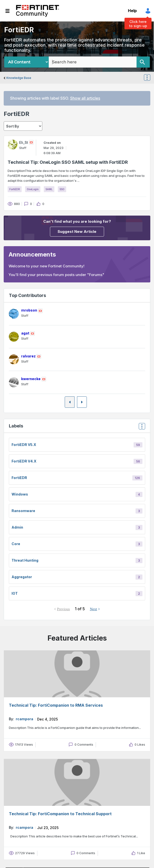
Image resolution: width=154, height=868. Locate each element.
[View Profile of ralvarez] (28, 356)
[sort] (23, 126)
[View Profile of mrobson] (29, 310)
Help (132, 11)
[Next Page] (82, 402)
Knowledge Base (19, 78)
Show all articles (85, 98)
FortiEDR (15, 189)
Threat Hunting (25, 560)
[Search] (143, 62)
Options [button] (150, 78)
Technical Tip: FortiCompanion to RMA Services (56, 705)
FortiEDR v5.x (24, 445)
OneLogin (33, 189)
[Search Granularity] (26, 62)
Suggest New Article (77, 231)
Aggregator (22, 577)
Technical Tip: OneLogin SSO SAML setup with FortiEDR (68, 162)
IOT (15, 593)
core (16, 544)
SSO (62, 189)
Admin (17, 527)
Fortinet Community (38, 11)
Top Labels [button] (141, 428)
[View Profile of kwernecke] (31, 379)
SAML (49, 189)
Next (93, 609)
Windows (20, 494)
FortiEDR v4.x (24, 461)
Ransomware (23, 511)
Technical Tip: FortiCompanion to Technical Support (60, 814)
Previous (64, 609)
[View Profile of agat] (25, 333)
